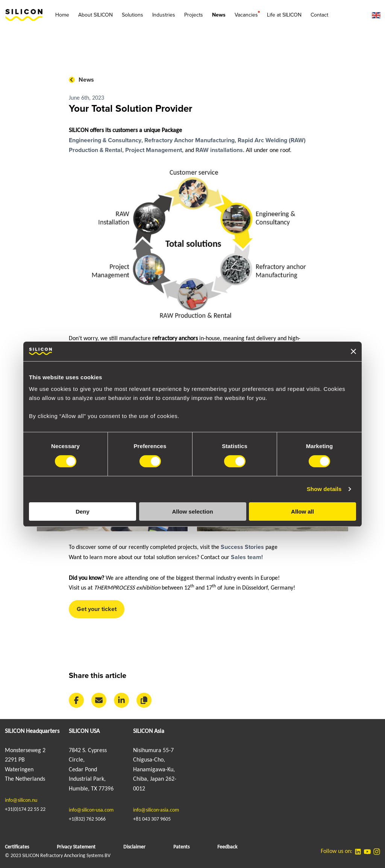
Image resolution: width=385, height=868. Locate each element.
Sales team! (247, 557)
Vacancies (246, 14)
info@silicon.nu (21, 800)
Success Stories (242, 547)
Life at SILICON (284, 15)
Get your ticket (97, 609)
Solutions (133, 15)
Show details (324, 489)
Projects (194, 15)
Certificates (17, 847)
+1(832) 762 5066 (87, 819)
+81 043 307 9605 (152, 819)
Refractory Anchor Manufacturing (189, 140)
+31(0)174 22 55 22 (25, 809)
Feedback (227, 847)
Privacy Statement (76, 847)
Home (62, 15)
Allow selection (192, 512)
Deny (83, 512)
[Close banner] (353, 351)
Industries (164, 15)
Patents (181, 847)
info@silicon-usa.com (91, 810)
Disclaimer (134, 847)
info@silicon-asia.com (156, 810)
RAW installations (219, 150)
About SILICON (95, 15)
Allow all (302, 512)
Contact (319, 15)
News (219, 15)
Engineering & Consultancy (105, 140)
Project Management (154, 150)
